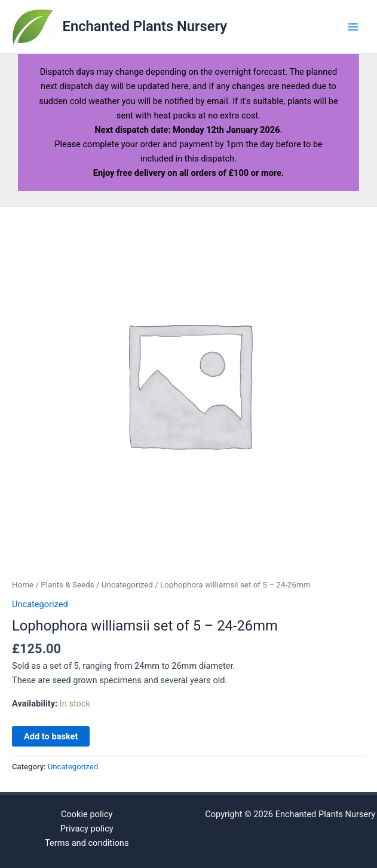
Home (23, 585)
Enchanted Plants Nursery (145, 26)
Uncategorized (127, 585)
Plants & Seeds (67, 585)
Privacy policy (87, 829)
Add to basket (51, 736)
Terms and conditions (87, 843)
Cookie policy (87, 814)
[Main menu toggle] (353, 26)
